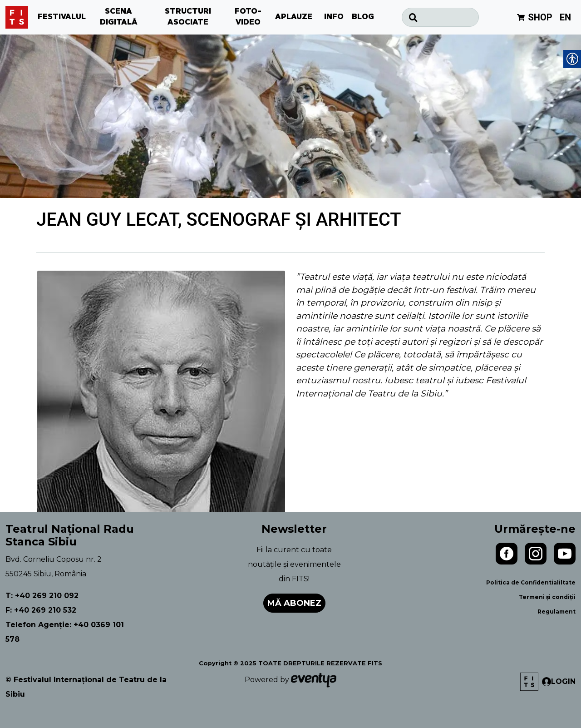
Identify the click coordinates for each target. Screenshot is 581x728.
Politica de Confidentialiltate (531, 582)
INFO (334, 17)
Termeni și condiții (547, 597)
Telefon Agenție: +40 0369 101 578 (65, 632)
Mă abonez (294, 603)
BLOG (363, 17)
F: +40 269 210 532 (41, 610)
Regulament (556, 612)
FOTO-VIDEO (248, 17)
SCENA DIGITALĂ (119, 17)
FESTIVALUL (62, 17)
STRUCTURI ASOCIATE (188, 17)
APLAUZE (294, 17)
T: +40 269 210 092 (42, 596)
